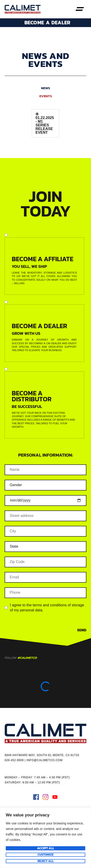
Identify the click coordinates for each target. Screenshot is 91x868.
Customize (45, 855)
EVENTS (46, 96)
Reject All (46, 861)
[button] (80, 9)
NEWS (45, 88)
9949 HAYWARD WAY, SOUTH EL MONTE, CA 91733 (42, 755)
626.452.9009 (14, 760)
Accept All (46, 848)
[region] (45, 838)
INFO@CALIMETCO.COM (45, 760)
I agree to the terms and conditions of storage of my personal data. (47, 608)
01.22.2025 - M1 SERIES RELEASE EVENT (45, 125)
